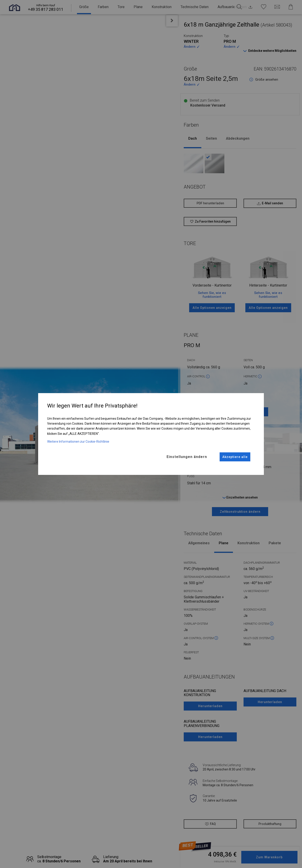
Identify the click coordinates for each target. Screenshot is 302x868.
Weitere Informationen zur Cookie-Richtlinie (78, 442)
